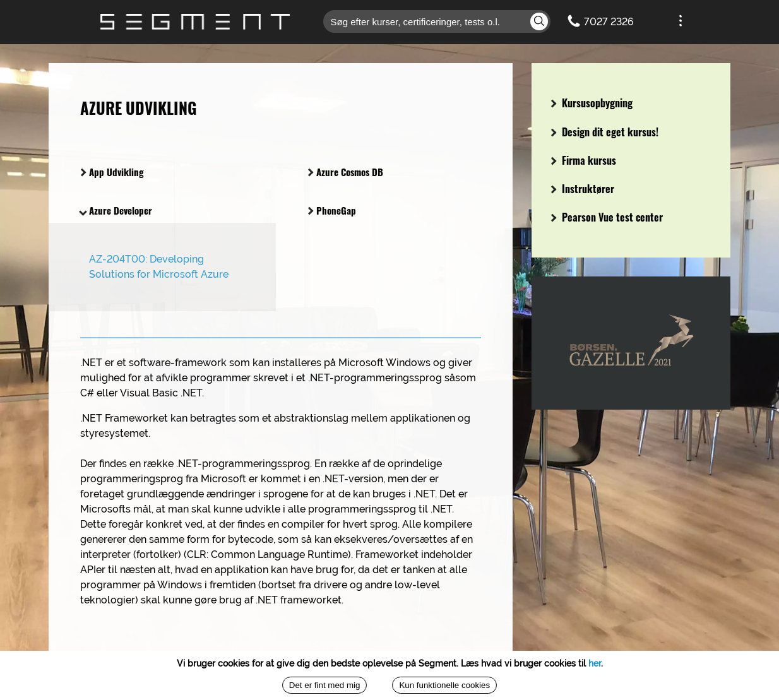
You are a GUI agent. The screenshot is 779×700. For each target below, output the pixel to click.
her (595, 663)
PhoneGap (331, 210)
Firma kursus (583, 160)
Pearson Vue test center (607, 217)
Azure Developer (116, 210)
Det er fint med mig (325, 685)
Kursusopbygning (592, 103)
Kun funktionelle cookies (444, 685)
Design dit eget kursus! (604, 132)
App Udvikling (111, 172)
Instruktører (582, 189)
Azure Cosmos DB (344, 172)
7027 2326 (609, 22)
